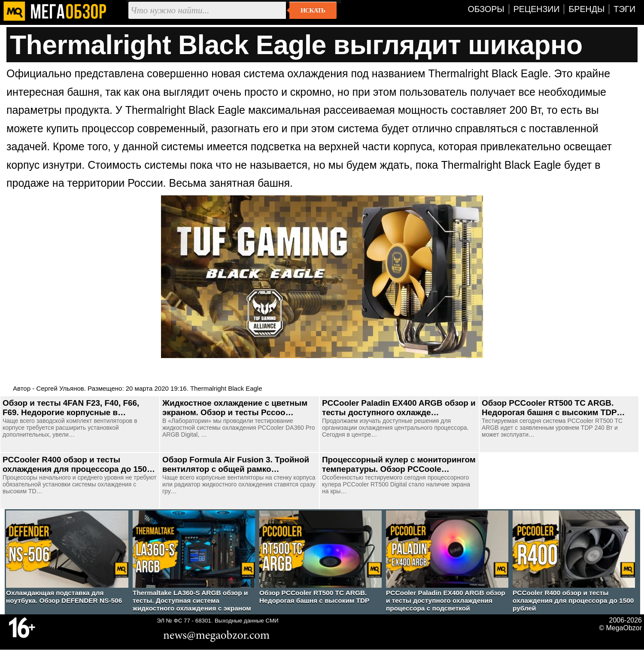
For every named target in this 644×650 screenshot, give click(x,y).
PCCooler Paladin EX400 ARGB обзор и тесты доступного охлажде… (399, 408)
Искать (313, 10)
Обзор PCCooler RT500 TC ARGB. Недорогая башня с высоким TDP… (553, 408)
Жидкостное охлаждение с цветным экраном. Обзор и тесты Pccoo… (235, 408)
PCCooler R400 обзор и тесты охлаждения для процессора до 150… (79, 464)
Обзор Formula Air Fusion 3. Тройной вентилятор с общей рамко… (236, 464)
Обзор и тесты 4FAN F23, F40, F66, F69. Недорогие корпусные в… (71, 408)
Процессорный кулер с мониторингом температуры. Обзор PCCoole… (399, 464)
